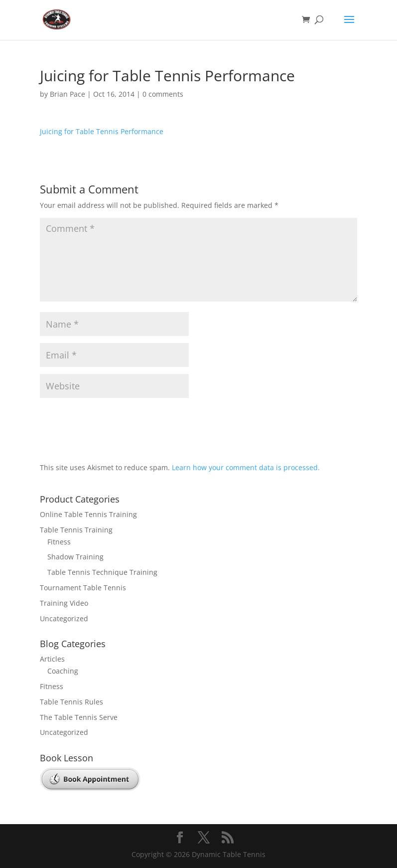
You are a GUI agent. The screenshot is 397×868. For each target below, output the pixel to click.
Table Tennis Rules (71, 702)
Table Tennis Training (76, 530)
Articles (52, 659)
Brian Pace (67, 94)
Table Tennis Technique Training (102, 572)
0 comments (163, 94)
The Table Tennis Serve (79, 717)
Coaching (63, 671)
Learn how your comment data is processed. (246, 467)
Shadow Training (75, 557)
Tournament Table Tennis (83, 588)
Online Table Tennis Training (88, 514)
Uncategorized (64, 618)
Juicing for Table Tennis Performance (102, 131)
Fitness (59, 542)
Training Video (64, 603)
